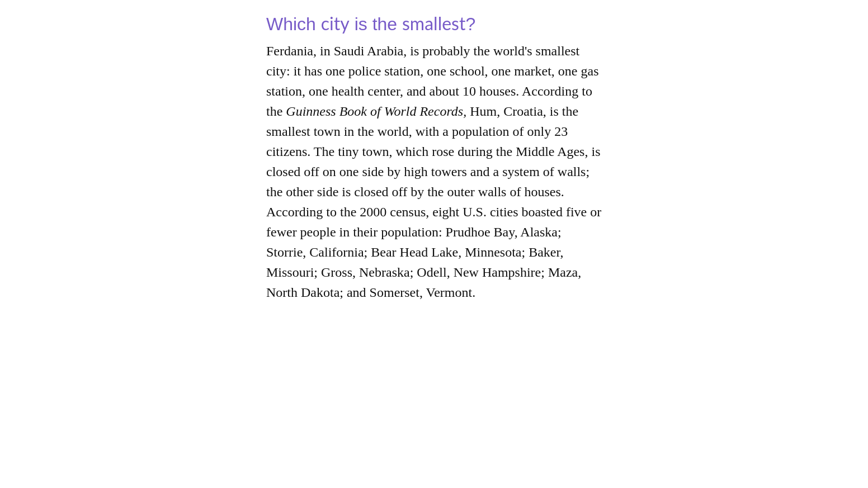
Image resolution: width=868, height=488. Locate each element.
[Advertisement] (434, 410)
